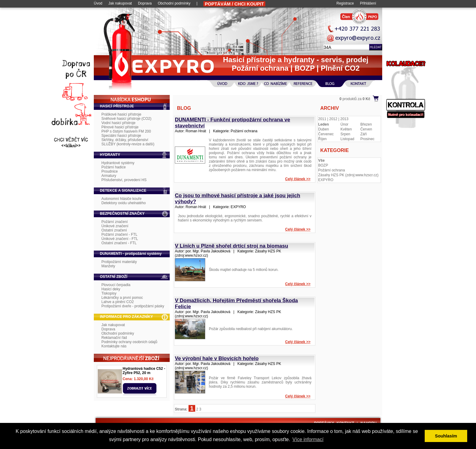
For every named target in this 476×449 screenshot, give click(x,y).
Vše (321, 160)
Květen (346, 129)
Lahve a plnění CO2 (118, 302)
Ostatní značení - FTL (119, 243)
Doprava (145, 3)
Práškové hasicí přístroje (121, 114)
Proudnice (110, 171)
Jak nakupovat (120, 3)
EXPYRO (326, 180)
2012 (333, 119)
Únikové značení (115, 226)
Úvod (98, 3)
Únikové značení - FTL (120, 239)
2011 (322, 119)
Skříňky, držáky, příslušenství (125, 140)
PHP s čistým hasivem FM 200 (126, 131)
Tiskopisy (109, 293)
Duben (323, 129)
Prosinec (367, 139)
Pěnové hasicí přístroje (120, 127)
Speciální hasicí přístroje (121, 136)
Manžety (108, 266)
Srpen (345, 134)
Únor (345, 124)
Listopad (347, 139)
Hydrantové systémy (118, 163)
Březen (366, 124)
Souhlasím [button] (446, 436)
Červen (366, 129)
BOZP (323, 165)
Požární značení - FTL (119, 235)
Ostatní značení (114, 230)
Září (364, 134)
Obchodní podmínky (174, 3)
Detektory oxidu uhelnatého (124, 203)
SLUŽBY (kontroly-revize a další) (128, 144)
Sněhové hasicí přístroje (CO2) (126, 119)
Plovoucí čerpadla (116, 285)
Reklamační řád (114, 338)
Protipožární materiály (119, 262)
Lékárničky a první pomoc (122, 298)
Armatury (109, 176)
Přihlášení (368, 3)
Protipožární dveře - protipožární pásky (133, 306)
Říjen (322, 139)
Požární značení (115, 222)
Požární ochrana (331, 170)
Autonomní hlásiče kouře (121, 199)
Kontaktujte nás (114, 346)
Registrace (345, 3)
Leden (323, 124)
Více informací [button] (308, 439)
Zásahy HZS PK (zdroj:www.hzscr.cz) (348, 175)
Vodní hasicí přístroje (118, 123)
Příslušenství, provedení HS (124, 180)
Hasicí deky (111, 289)
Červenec (326, 134)
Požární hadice (114, 167)
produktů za (355, 99)
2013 (344, 119)
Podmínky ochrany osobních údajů (129, 342)
